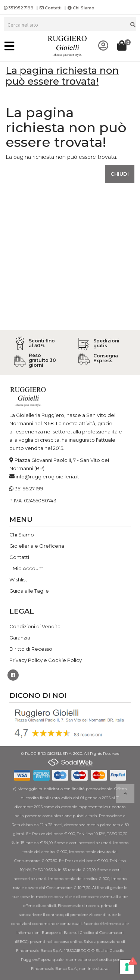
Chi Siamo (81, 8)
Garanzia (20, 638)
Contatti (51, 8)
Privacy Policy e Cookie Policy (46, 660)
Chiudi (120, 174)
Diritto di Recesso (31, 649)
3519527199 (19, 8)
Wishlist (18, 580)
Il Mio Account (26, 568)
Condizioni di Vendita (35, 626)
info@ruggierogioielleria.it (47, 477)
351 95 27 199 (29, 489)
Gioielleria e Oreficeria (37, 546)
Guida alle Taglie (29, 591)
